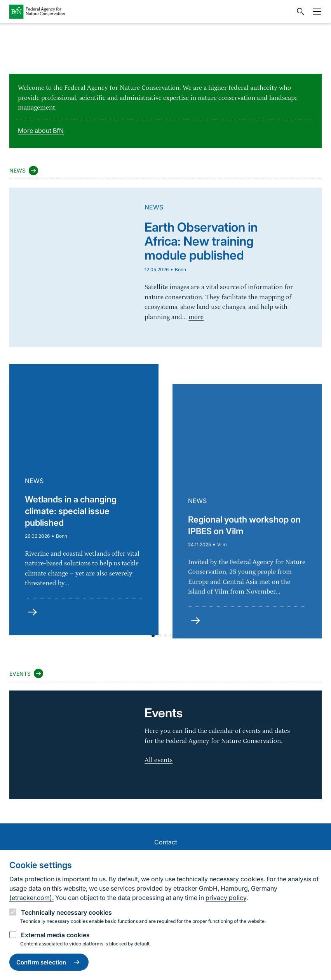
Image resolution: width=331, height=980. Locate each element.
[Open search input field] (299, 12)
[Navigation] (315, 12)
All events (159, 760)
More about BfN (41, 131)
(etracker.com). (31, 898)
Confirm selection (49, 962)
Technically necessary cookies (66, 912)
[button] (165, 636)
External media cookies (55, 935)
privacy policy (226, 898)
